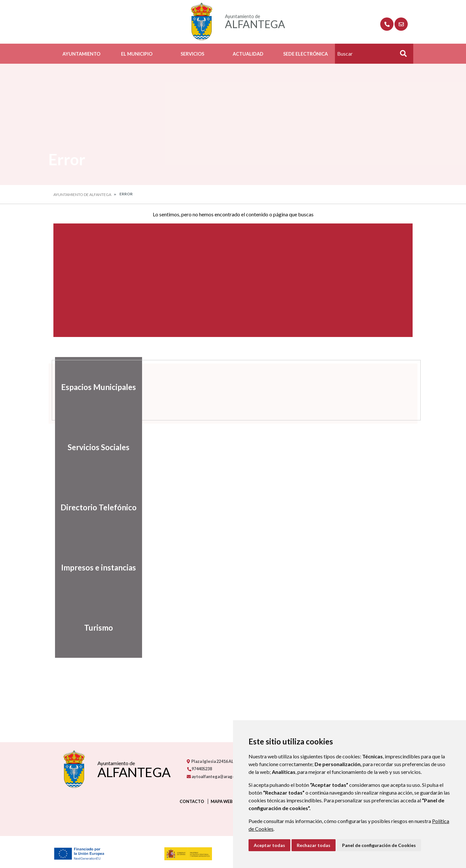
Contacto (192, 801)
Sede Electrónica (305, 54)
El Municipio (137, 54)
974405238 (199, 769)
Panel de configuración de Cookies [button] (379, 845)
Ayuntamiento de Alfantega (82, 195)
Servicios (192, 54)
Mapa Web (222, 801)
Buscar (401, 55)
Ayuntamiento (81, 54)
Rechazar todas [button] (314, 845)
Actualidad (248, 54)
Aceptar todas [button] (269, 845)
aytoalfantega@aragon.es (215, 776)
